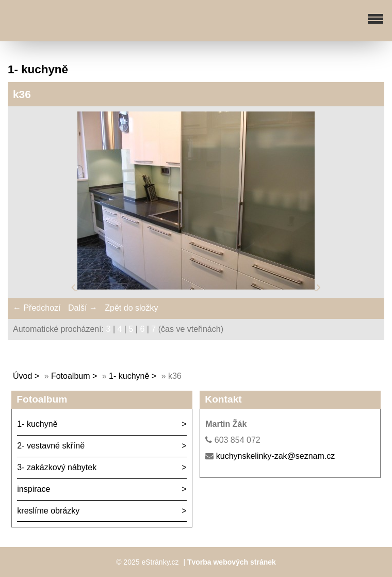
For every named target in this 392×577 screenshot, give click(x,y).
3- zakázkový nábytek (57, 467)
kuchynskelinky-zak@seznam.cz (276, 456)
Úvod (22, 376)
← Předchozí (37, 308)
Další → (83, 308)
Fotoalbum (71, 376)
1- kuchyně (129, 376)
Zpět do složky (131, 308)
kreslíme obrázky (48, 511)
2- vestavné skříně (51, 446)
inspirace (34, 489)
